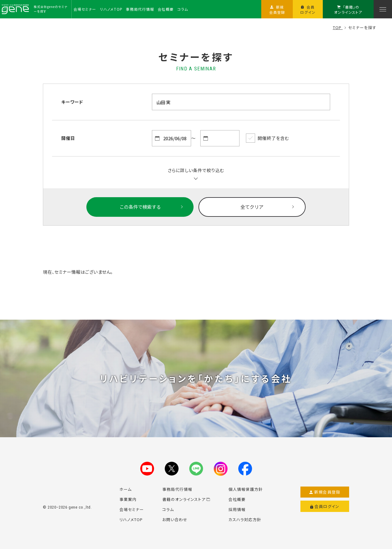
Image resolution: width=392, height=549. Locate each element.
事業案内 (128, 499)
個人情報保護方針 (246, 489)
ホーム (126, 489)
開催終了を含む (267, 138)
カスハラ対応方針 (245, 519)
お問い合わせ (175, 519)
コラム (168, 509)
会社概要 (237, 499)
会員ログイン (325, 506)
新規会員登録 (325, 492)
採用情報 (237, 509)
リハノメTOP (131, 519)
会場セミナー (132, 509)
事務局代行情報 (177, 489)
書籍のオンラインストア (186, 499)
